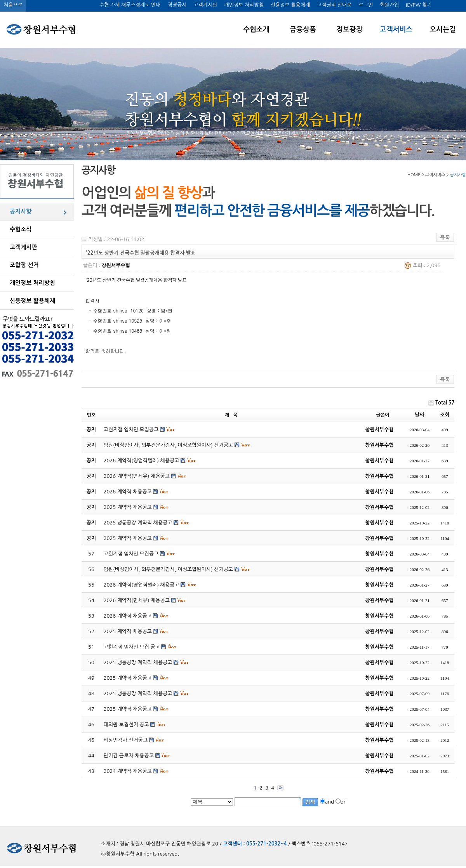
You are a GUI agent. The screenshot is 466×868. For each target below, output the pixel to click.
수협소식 (21, 229)
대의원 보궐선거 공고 (126, 725)
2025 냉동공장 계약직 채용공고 (138, 662)
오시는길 (443, 30)
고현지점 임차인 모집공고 (131, 554)
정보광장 (349, 30)
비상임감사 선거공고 (126, 740)
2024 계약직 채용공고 (128, 771)
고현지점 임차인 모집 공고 (132, 647)
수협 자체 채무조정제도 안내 (130, 5)
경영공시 (177, 5)
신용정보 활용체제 (290, 5)
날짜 (419, 415)
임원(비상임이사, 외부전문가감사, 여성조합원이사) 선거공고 (169, 569)
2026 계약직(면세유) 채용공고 (137, 600)
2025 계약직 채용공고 (128, 631)
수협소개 (256, 30)
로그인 (366, 5)
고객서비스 (396, 30)
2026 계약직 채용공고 (128, 616)
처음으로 (13, 5)
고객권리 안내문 (334, 5)
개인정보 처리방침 (244, 5)
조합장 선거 (24, 265)
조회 (445, 415)
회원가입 (389, 5)
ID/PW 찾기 (419, 5)
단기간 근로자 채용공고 (129, 756)
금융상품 (303, 30)
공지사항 (21, 211)
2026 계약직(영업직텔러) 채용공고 (142, 585)
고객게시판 (205, 5)
